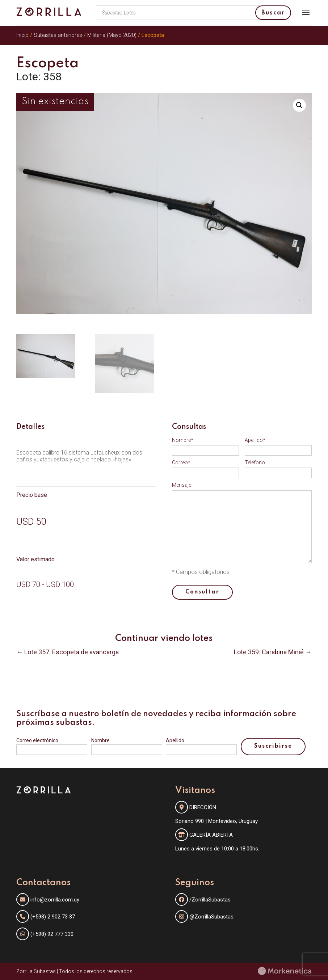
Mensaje (182, 485)
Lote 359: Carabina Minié (269, 652)
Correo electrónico (37, 740)
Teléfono (255, 462)
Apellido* (255, 440)
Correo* (181, 462)
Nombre (100, 740)
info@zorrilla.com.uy (55, 900)
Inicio (22, 35)
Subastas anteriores (58, 35)
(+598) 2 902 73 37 (53, 917)
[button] (299, 105)
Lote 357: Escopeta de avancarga (72, 652)
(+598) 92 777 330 (52, 934)
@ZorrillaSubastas (204, 917)
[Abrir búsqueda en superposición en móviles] (193, 13)
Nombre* (183, 440)
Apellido (175, 740)
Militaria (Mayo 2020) (112, 35)
